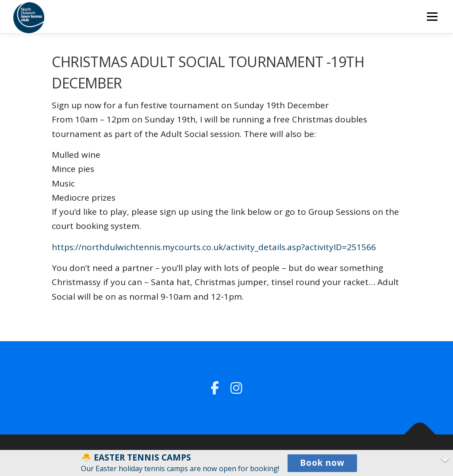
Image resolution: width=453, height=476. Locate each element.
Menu (432, 16)
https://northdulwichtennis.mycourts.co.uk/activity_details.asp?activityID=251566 (214, 247)
